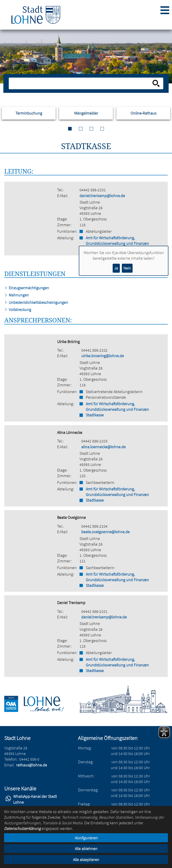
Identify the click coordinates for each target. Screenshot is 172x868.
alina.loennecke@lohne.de (103, 447)
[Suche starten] (156, 83)
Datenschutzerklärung (22, 828)
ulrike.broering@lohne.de (103, 356)
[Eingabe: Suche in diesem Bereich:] (81, 83)
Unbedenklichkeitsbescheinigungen (36, 302)
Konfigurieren (86, 838)
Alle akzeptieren (86, 860)
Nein (127, 268)
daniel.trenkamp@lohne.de (102, 196)
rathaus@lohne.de (32, 765)
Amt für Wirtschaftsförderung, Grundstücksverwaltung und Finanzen (117, 241)
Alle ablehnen (86, 849)
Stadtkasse (95, 415)
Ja (116, 268)
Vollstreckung (18, 310)
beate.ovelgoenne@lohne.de (105, 532)
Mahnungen (17, 295)
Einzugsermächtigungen (27, 288)
